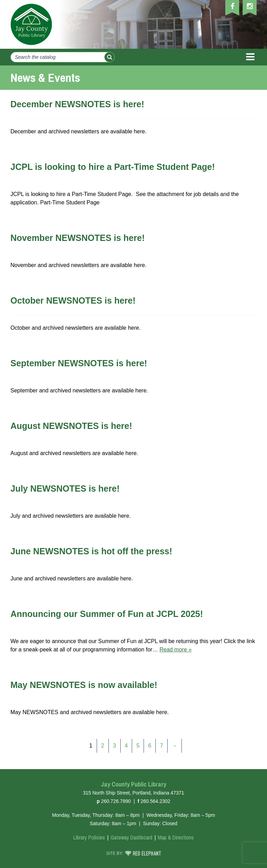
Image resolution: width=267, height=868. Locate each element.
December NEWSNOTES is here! (77, 104)
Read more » (176, 650)
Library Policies (89, 837)
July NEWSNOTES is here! (65, 488)
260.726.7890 (116, 801)
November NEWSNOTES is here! (78, 238)
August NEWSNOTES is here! (71, 426)
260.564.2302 (155, 801)
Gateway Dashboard (131, 837)
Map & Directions (176, 837)
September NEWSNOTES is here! (79, 363)
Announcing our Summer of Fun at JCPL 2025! (107, 614)
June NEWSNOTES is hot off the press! (91, 551)
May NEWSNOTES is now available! (84, 685)
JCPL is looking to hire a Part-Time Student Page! (113, 167)
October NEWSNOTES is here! (73, 300)
